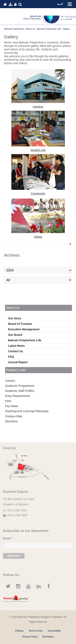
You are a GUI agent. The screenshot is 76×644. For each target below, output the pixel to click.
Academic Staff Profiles (20, 391)
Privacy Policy (30, 637)
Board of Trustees (20, 324)
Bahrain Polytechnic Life (25, 340)
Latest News (16, 346)
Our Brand (15, 335)
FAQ (11, 357)
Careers (10, 381)
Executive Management (24, 329)
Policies (19, 631)
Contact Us (16, 351)
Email (8, 538)
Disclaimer (48, 637)
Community (38, 193)
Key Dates (12, 406)
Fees (8, 401)
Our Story (15, 318)
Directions (11, 421)
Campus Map (13, 416)
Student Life (38, 150)
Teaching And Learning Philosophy (27, 411)
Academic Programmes (20, 386)
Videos (38, 237)
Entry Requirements (18, 396)
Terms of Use (36, 631)
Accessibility (54, 631)
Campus (38, 107)
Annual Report (18, 362)
